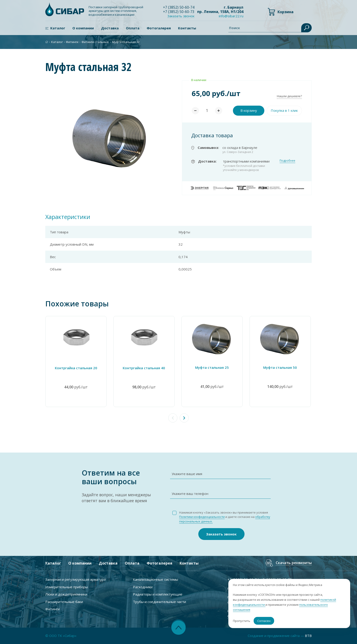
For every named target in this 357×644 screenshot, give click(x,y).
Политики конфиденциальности (203, 517)
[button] (184, 418)
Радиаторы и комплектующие (158, 594)
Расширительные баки (64, 601)
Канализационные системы (156, 579)
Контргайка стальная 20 (76, 368)
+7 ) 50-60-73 (179, 12)
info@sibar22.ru (231, 16)
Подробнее (287, 161)
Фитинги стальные (95, 42)
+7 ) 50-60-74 (179, 7)
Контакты (187, 28)
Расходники (143, 587)
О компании (83, 28)
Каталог (58, 28)
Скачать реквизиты (293, 563)
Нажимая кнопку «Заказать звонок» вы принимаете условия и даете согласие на (226, 517)
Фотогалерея (159, 28)
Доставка (110, 28)
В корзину (249, 110)
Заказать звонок (181, 16)
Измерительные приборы (67, 587)
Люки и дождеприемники (66, 594)
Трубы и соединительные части (159, 601)
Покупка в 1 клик (284, 110)
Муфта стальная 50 (281, 367)
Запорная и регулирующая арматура (75, 579)
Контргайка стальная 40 (144, 368)
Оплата (133, 28)
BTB (308, 636)
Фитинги (72, 42)
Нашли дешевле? (289, 96)
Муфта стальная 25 (213, 367)
